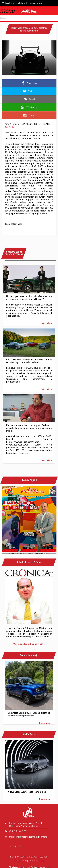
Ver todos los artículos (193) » (29, 644)
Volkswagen (16, 224)
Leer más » (46, 323)
